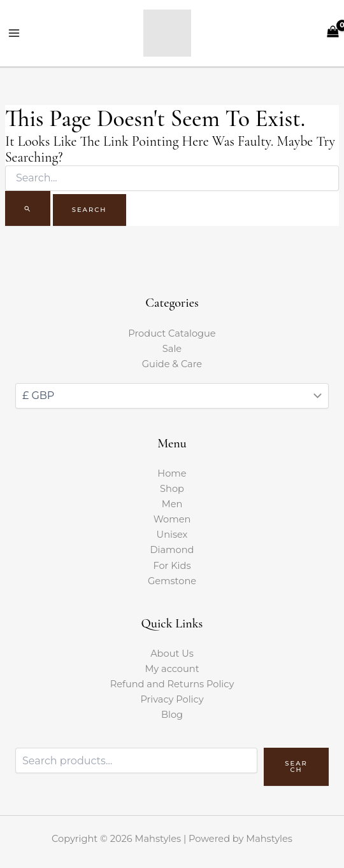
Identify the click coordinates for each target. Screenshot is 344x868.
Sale (172, 349)
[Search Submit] (28, 208)
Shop (172, 489)
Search (296, 766)
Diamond (172, 550)
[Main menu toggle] (14, 33)
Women (172, 519)
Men (172, 504)
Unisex (172, 535)
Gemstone (172, 581)
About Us (172, 654)
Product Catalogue (172, 333)
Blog (172, 715)
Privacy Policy (172, 699)
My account (172, 669)
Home (172, 473)
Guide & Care (172, 364)
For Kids (172, 566)
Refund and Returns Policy (172, 684)
